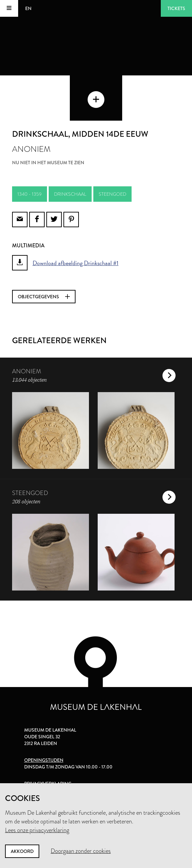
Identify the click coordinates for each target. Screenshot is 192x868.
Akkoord (22, 851)
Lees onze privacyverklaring (37, 830)
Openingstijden (44, 760)
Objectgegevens (44, 297)
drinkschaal (70, 194)
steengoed (112, 194)
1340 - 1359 (30, 194)
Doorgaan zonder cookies (81, 851)
